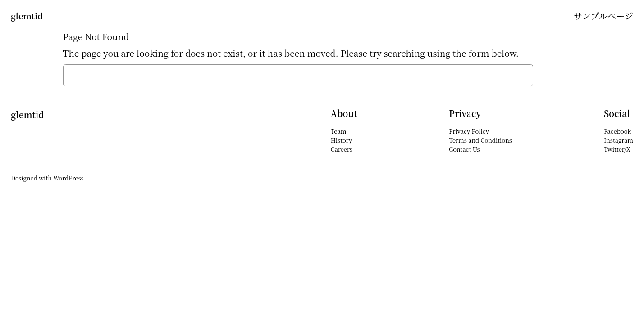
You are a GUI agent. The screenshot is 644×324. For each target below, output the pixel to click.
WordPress (69, 178)
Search (559, 75)
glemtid (27, 16)
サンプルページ (603, 16)
